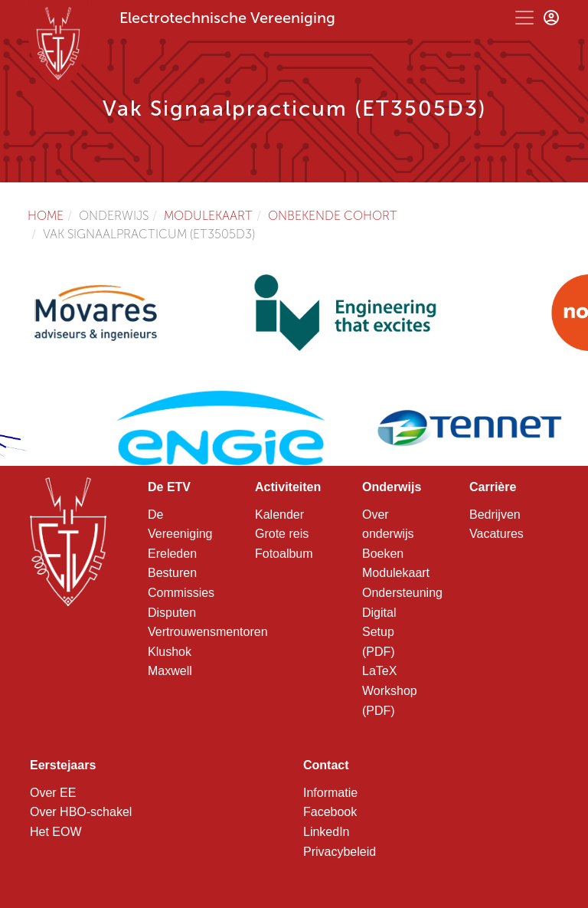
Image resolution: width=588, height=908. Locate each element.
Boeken (383, 554)
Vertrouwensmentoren (208, 632)
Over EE (53, 793)
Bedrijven (495, 515)
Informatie (330, 793)
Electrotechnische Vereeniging (227, 18)
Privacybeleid (340, 852)
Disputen (172, 613)
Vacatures (497, 534)
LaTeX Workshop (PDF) (390, 690)
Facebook (330, 812)
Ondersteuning (402, 593)
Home (46, 216)
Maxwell (170, 671)
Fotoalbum (284, 554)
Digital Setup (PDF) (379, 632)
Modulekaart (208, 216)
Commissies (181, 593)
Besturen (172, 573)
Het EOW (56, 832)
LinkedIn (327, 832)
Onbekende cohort (333, 216)
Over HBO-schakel (81, 812)
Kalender (279, 515)
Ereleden (172, 554)
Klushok (170, 652)
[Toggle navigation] (524, 18)
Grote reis (282, 534)
